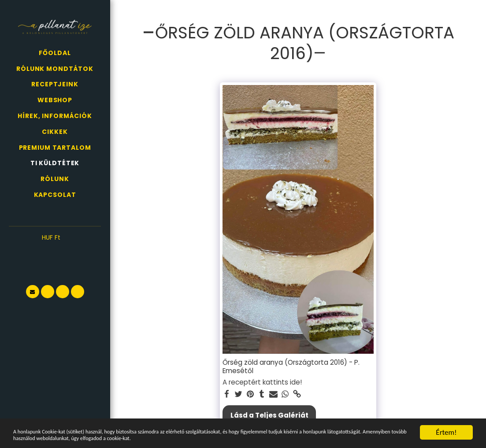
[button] (55, 251)
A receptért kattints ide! (262, 382)
